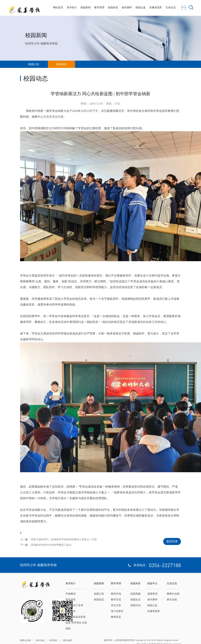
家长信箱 (172, 600)
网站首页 (58, 8)
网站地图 (67, 640)
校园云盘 (141, 8)
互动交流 (171, 8)
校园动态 (62, 64)
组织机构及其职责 (76, 617)
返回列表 (172, 541)
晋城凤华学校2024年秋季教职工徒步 (51, 545)
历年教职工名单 (74, 605)
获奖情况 (71, 611)
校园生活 (136, 600)
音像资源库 (156, 8)
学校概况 (71, 594)
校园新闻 (86, 8)
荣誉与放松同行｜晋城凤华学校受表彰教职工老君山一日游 (64, 539)
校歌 (68, 629)
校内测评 (127, 8)
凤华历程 (71, 600)
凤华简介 (72, 8)
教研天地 (116, 594)
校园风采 (113, 8)
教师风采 (116, 617)
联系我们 (54, 640)
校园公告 (34, 64)
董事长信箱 (173, 594)
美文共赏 (116, 605)
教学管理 (99, 8)
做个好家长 (117, 611)
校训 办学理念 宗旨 (76, 623)
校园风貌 (136, 594)
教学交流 (116, 600)
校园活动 (136, 605)
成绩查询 (152, 594)
